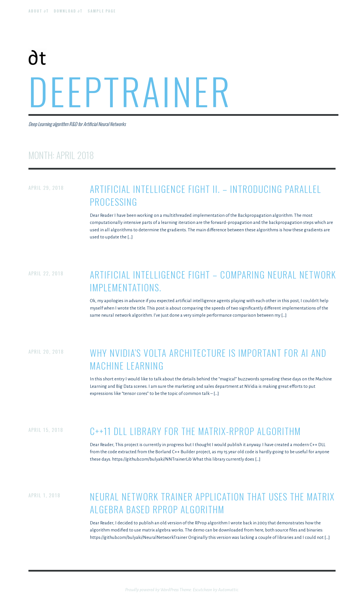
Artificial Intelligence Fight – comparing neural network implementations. (213, 281)
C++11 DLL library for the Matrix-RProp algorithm (195, 431)
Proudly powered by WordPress (152, 590)
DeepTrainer (130, 91)
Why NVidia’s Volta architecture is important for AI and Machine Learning (208, 359)
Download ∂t (68, 11)
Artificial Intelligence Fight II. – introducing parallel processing (206, 195)
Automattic (228, 590)
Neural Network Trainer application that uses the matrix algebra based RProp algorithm (212, 503)
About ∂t (39, 11)
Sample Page (102, 11)
